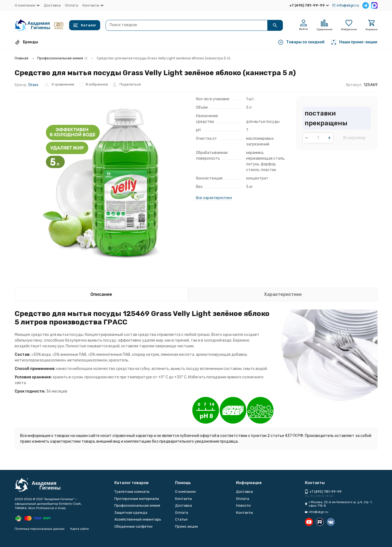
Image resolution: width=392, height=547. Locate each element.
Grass (33, 85)
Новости (243, 505)
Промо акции (186, 526)
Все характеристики (214, 198)
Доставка (52, 5)
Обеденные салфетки (133, 526)
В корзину (354, 138)
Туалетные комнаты (132, 492)
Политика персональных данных (40, 529)
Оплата (72, 5)
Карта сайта (79, 529)
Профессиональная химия (60, 58)
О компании (185, 492)
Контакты (183, 499)
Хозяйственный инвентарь (138, 519)
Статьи (181, 519)
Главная (22, 58)
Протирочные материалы (137, 499)
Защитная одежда (131, 513)
